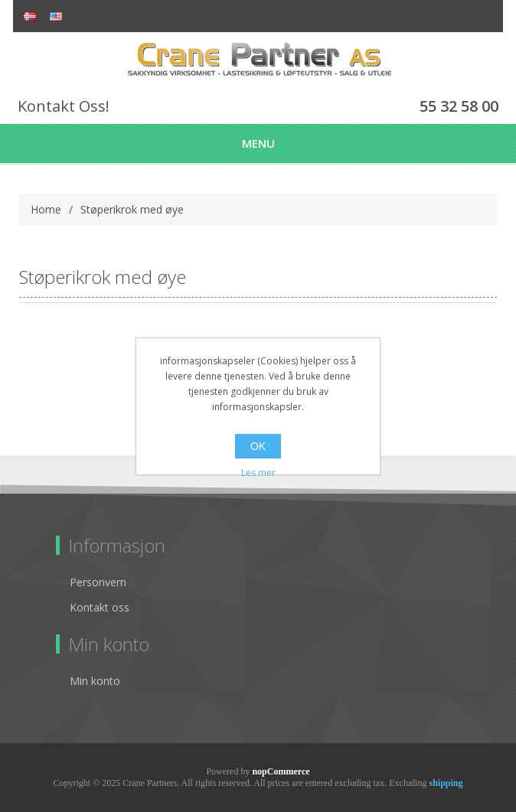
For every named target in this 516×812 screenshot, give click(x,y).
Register (459, 17)
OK (258, 446)
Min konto (95, 681)
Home (46, 209)
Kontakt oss (100, 607)
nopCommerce (281, 771)
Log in (486, 17)
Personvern (98, 582)
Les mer (258, 473)
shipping (446, 783)
